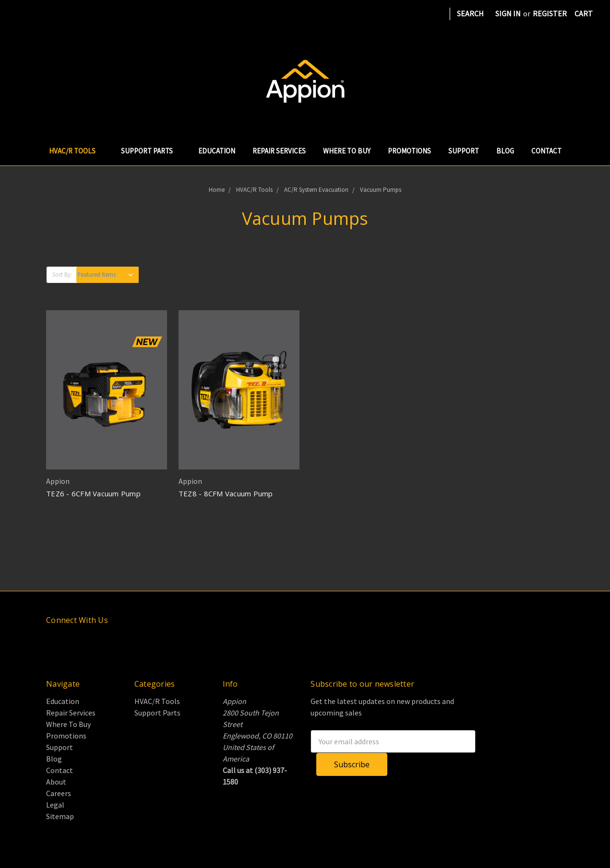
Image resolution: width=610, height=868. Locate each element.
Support (464, 151)
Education (217, 151)
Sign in (508, 13)
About (56, 782)
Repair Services (279, 151)
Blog (505, 151)
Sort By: (62, 275)
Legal (55, 805)
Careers (59, 793)
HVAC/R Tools (76, 151)
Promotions (409, 151)
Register (550, 13)
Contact (546, 151)
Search (470, 13)
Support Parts (151, 151)
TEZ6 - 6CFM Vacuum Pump (93, 493)
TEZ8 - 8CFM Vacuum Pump (226, 493)
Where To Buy (347, 151)
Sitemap (60, 816)
